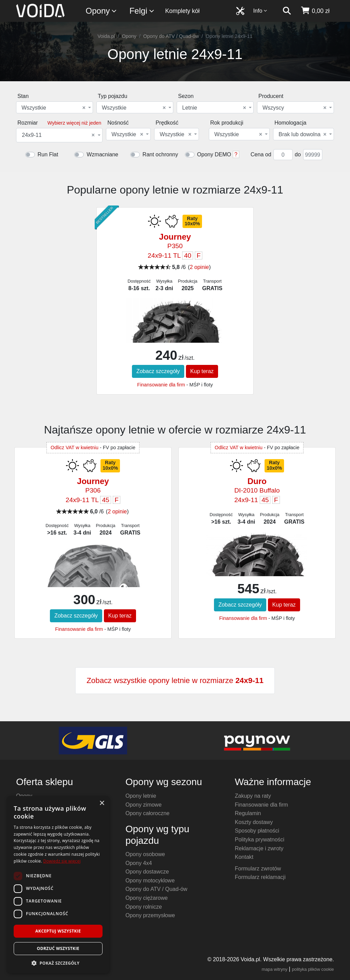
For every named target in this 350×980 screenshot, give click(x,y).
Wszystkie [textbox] (53, 108)
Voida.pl (106, 36)
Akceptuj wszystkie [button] (58, 931)
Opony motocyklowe (150, 880)
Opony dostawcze (147, 872)
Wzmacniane (102, 154)
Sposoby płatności (257, 831)
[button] (58, 963)
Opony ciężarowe (147, 898)
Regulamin (248, 813)
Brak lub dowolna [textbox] (302, 134)
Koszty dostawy (254, 822)
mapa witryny (275, 969)
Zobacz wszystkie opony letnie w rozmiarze (175, 680)
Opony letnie (141, 796)
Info (260, 11)
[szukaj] (287, 11)
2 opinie (199, 267)
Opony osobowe (145, 854)
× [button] (102, 803)
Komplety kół (182, 11)
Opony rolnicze (144, 907)
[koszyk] (315, 11)
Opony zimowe (144, 805)
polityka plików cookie (313, 969)
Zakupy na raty (253, 796)
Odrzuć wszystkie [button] (58, 948)
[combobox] (55, 107)
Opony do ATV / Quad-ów (171, 36)
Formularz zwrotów (258, 869)
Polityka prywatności (260, 840)
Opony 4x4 (139, 863)
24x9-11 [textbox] (58, 135)
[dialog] (58, 885)
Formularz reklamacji (260, 877)
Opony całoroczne (147, 813)
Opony (102, 11)
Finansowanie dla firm (161, 385)
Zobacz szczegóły (158, 371)
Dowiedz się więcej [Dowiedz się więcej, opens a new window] (62, 861)
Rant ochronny (160, 154)
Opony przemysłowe (150, 915)
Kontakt (244, 857)
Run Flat (48, 154)
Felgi (142, 11)
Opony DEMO (214, 154)
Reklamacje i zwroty (259, 848)
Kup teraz (202, 371)
